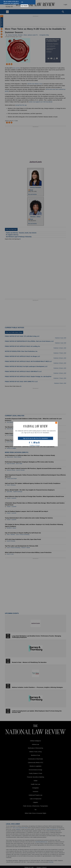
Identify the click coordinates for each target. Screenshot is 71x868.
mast (34, 443)
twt (32, 443)
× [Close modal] (56, 423)
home (39, 443)
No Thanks (25, 6)
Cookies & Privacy (35, 445)
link (37, 443)
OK (22, 2)
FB (30, 443)
